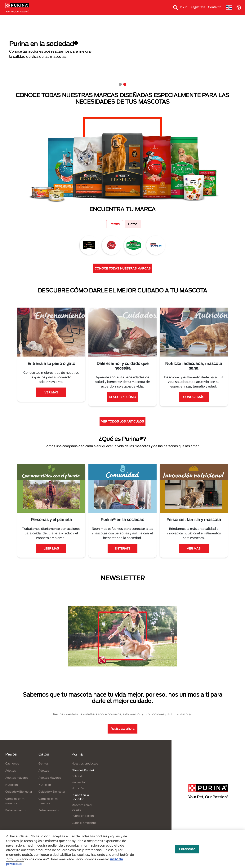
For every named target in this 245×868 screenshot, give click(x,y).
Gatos (30, 19)
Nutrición (12, 791)
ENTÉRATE (122, 555)
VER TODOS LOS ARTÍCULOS (122, 428)
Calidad (77, 783)
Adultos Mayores (50, 784)
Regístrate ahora (122, 735)
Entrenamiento (15, 817)
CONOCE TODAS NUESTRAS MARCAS (123, 275)
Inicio (184, 7)
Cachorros (12, 770)
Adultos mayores (17, 784)
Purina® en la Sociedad (116, 19)
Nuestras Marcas (51, 19)
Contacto (215, 7)
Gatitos (44, 770)
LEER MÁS (51, 555)
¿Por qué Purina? (224, 19)
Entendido (187, 849)
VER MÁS (51, 399)
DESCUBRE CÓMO (122, 404)
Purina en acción (83, 822)
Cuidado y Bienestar (19, 798)
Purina (77, 761)
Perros (15, 19)
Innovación (79, 789)
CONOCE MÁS (194, 404)
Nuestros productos (82, 19)
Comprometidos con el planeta (187, 19)
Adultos (11, 777)
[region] (122, 849)
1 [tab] (120, 91)
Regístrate (198, 7)
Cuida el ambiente (149, 19)
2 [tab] (125, 91)
